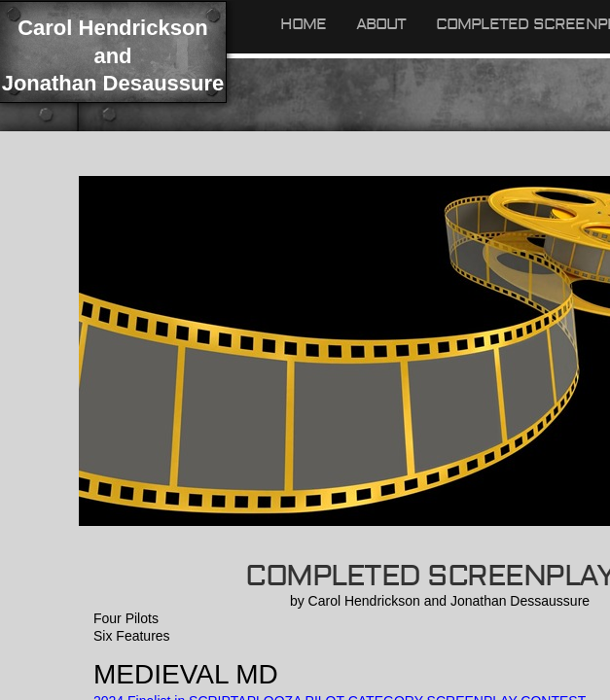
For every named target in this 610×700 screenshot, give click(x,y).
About (381, 24)
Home (304, 24)
